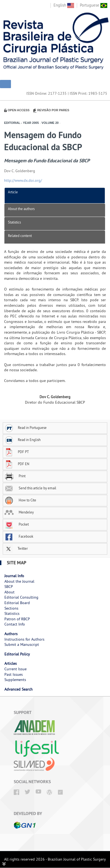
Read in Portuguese (26, 428)
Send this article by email (30, 488)
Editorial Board (17, 603)
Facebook (19, 536)
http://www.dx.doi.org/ (23, 180)
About (9, 592)
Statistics (14, 222)
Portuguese (94, 5)
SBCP (9, 587)
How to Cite (20, 500)
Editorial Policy (17, 654)
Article (13, 192)
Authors (11, 634)
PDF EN (17, 464)
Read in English (22, 440)
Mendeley (19, 512)
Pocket (17, 524)
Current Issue (15, 669)
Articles (11, 663)
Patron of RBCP (17, 619)
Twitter (16, 548)
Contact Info (15, 624)
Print (15, 476)
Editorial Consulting (21, 597)
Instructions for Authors (24, 639)
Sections (11, 608)
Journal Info (14, 576)
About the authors (21, 209)
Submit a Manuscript (22, 644)
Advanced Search (19, 689)
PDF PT (17, 452)
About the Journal (19, 581)
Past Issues (14, 674)
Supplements (15, 680)
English (64, 5)
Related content (20, 236)
